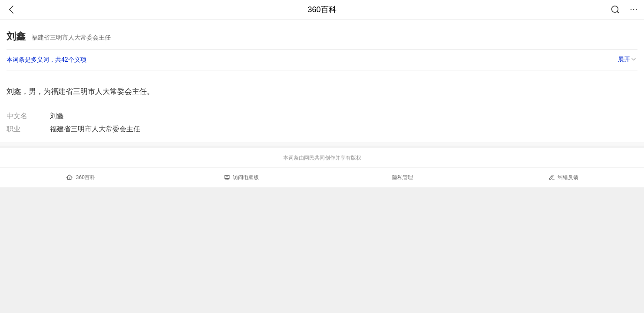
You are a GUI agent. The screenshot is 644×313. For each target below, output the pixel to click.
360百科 (322, 10)
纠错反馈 (563, 177)
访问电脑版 (242, 177)
